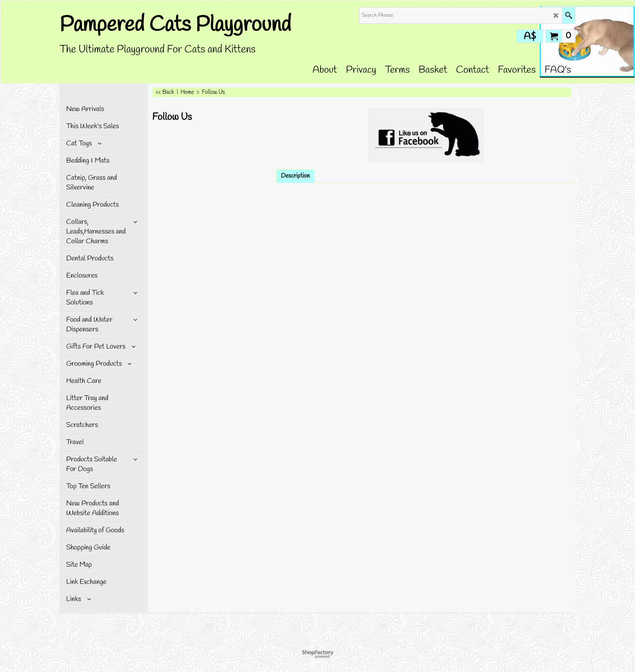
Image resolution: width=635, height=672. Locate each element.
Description (295, 176)
